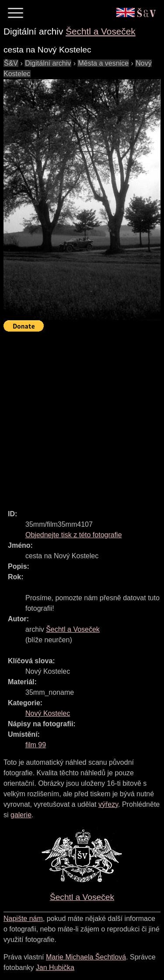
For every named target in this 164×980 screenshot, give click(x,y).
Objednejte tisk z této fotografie (74, 535)
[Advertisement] (82, 417)
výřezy (108, 804)
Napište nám (23, 919)
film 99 (36, 745)
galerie (21, 815)
